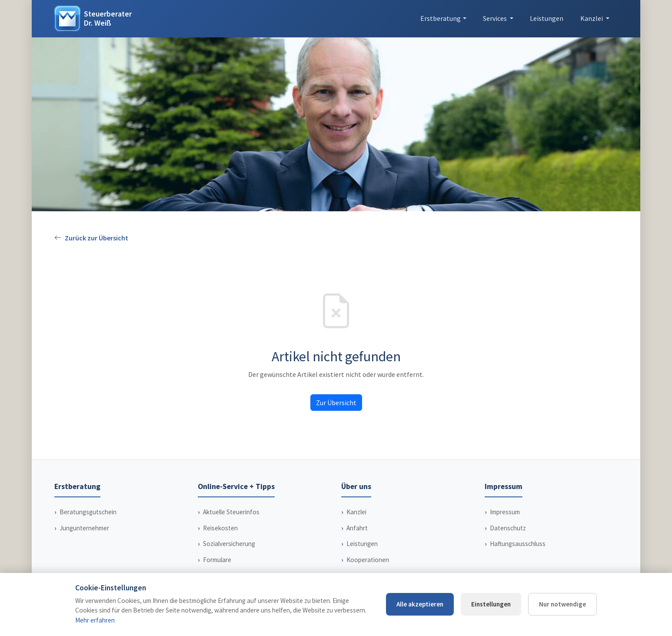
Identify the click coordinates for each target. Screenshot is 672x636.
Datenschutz (508, 528)
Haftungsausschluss (518, 544)
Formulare (217, 560)
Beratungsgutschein (88, 512)
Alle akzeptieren (420, 604)
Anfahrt (357, 528)
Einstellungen (491, 604)
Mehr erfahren (95, 620)
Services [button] (496, 18)
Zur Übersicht (336, 403)
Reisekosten (220, 528)
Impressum (505, 512)
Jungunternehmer (84, 528)
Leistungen (547, 18)
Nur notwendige (562, 604)
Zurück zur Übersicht (91, 238)
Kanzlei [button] (592, 18)
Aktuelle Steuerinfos (231, 512)
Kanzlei (356, 512)
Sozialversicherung (229, 544)
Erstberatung (441, 18)
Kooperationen (368, 560)
